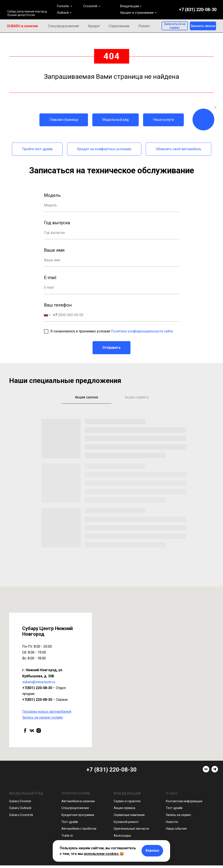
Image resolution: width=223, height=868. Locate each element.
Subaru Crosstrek (21, 815)
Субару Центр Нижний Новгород (27, 12)
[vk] (32, 731)
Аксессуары (122, 836)
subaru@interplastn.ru (39, 682)
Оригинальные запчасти (131, 829)
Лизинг (144, 26)
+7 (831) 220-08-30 (198, 10)
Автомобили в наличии (78, 801)
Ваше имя (54, 250)
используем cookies (101, 854)
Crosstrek (90, 6)
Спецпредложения (63, 26)
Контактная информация (184, 801)
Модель (52, 195)
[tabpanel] (111, 497)
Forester (63, 6)
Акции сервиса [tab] (137, 397)
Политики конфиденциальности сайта (142, 331)
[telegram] (215, 771)
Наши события (176, 829)
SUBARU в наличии (22, 26)
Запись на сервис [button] (178, 815)
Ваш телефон (58, 305)
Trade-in (67, 836)
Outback (63, 13)
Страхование (119, 26)
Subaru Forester (20, 801)
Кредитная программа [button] (78, 815)
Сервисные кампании (129, 815)
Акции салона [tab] (86, 397)
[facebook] (25, 731)
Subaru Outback (20, 808)
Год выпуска (57, 223)
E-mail (50, 278)
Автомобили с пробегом (79, 829)
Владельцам (130, 6)
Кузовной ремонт (126, 822)
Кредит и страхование (137, 13)
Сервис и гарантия (127, 801)
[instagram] (39, 731)
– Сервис (45, 700)
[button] (203, 26)
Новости (172, 822)
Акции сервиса (124, 808)
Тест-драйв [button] (70, 822)
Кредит (94, 26)
